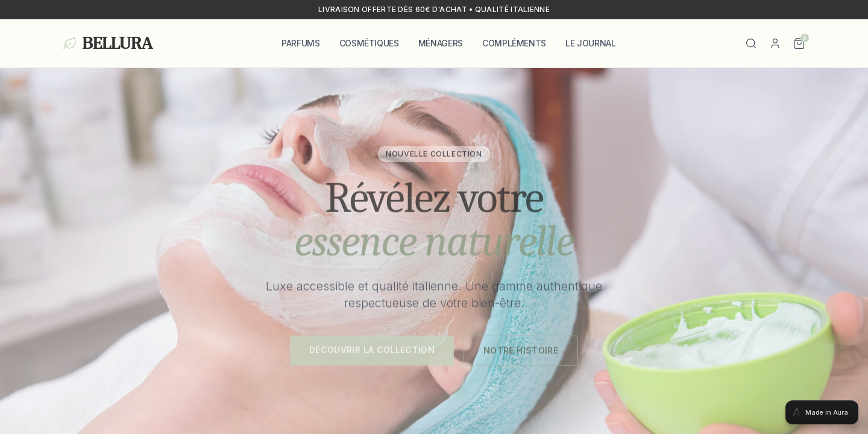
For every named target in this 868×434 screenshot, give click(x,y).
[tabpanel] (434, 217)
